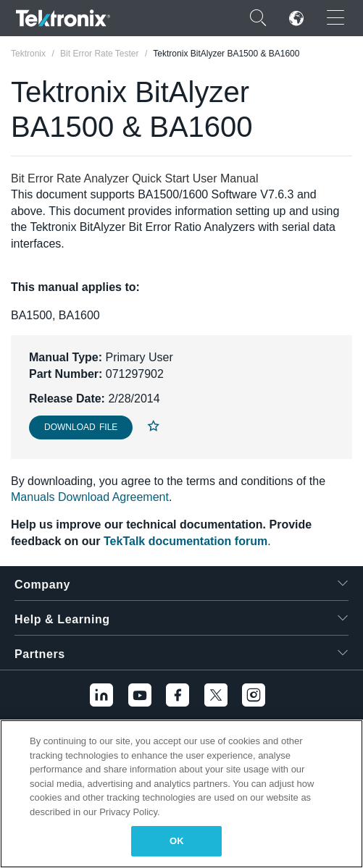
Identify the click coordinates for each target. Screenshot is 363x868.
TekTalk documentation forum (185, 541)
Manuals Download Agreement (90, 497)
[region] (181, 794)
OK (177, 841)
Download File (81, 427)
